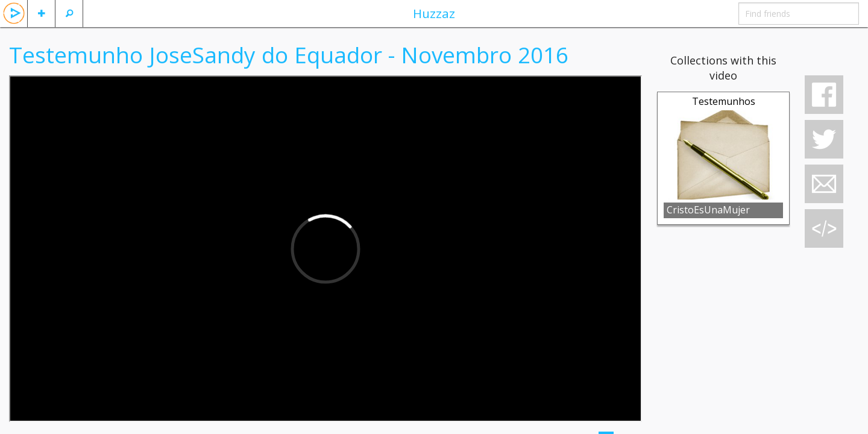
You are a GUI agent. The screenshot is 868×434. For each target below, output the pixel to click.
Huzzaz (434, 13)
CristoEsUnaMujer (708, 210)
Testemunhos (724, 101)
